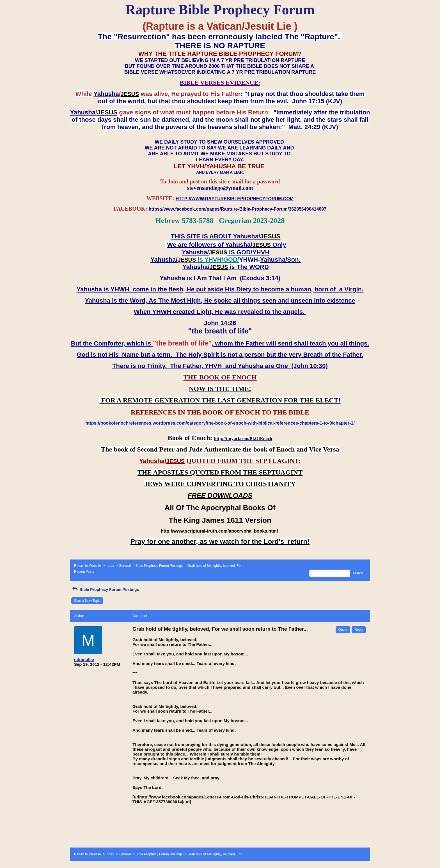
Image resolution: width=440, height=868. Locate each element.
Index (110, 566)
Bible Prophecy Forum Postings (159, 566)
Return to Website (88, 566)
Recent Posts (84, 572)
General (125, 566)
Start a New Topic (87, 601)
